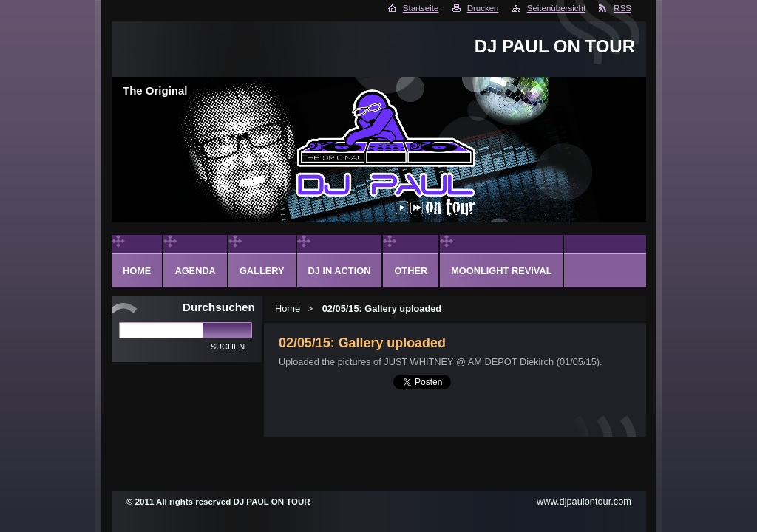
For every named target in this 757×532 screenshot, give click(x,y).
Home (288, 308)
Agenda (195, 271)
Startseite (421, 8)
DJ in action (340, 271)
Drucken (483, 8)
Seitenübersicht (556, 8)
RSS (622, 8)
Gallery (262, 271)
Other (411, 271)
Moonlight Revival (501, 271)
